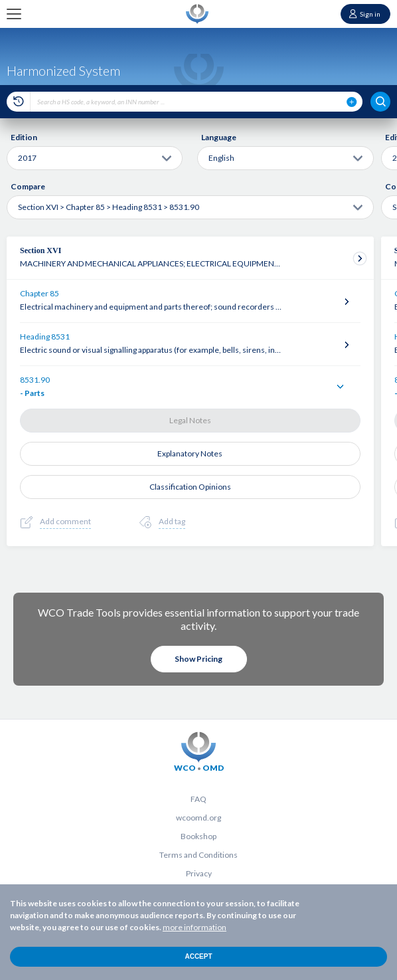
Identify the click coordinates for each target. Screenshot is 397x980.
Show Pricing (198, 659)
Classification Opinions (190, 487)
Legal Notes (190, 420)
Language (219, 137)
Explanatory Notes (190, 453)
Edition (24, 137)
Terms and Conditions (198, 855)
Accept (198, 956)
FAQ (198, 799)
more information (195, 927)
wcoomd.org (198, 818)
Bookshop (198, 836)
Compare (28, 186)
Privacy (199, 873)
